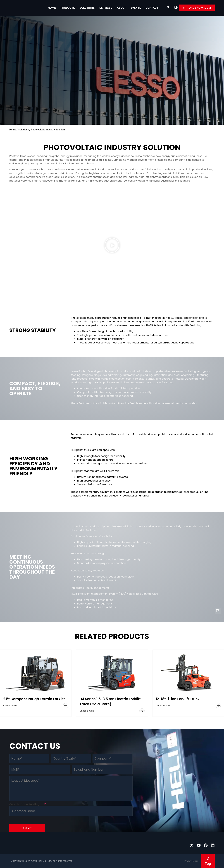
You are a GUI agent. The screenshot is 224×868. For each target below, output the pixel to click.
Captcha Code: (28, 804)
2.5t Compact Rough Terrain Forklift (34, 699)
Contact (152, 8)
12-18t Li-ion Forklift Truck (178, 699)
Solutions (87, 8)
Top (208, 864)
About (121, 8)
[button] (176, 7)
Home (52, 8)
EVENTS (136, 8)
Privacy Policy (191, 861)
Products (68, 8)
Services (106, 8)
